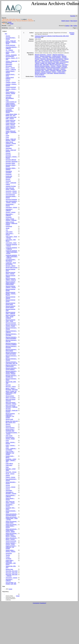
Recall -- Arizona (10, 474)
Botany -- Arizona (10, 68)
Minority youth (9, 419)
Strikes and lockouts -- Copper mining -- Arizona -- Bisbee (11, 530)
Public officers (9, 464)
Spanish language (46, 72)
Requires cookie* (72, 33)
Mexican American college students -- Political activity (10, 283)
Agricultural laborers (58, 59)
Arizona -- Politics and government (11, 62)
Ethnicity (8, 179)
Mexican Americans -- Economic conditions (11, 344)
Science (8, 489)
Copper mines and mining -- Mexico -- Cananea (11, 128)
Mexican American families (53, 68)
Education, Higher (10, 163)
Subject (67, 26)
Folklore (8, 184)
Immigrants (9, 217)
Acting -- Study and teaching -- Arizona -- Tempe (11, 42)
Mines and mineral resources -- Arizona (11, 403)
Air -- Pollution (9, 50)
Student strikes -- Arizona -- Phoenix (11, 551)
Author (75, 26)
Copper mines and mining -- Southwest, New (11, 132)
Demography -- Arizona (10, 146)
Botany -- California (11, 70)
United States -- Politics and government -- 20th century (11, 562)
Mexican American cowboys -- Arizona (11, 287)
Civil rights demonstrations (10, 98)
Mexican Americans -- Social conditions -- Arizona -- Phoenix (11, 372)
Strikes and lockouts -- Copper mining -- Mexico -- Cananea (11, 535)
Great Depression (10, 195)
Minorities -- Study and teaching (44, 62)
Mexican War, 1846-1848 (42, 65)
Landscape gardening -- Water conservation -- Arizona (12, 252)
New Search (74, 21)
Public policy (9, 465)
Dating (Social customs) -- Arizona (11, 143)
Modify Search (65, 21)
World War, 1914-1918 (12, 571)
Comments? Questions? (39, 603)
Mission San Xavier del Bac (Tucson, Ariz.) (12, 422)
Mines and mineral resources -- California (11, 406)
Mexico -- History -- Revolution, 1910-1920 (12, 389)
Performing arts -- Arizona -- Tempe (10, 438)
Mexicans (8, 385)
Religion (8, 476)
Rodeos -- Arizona (10, 477)
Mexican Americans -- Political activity (11, 366)
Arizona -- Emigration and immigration (11, 56)
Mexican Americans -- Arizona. (43, 55)
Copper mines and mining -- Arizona (10, 121)
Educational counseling (9, 172)
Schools (8, 485)
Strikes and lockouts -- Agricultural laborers (11, 515)
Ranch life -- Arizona (11, 472)
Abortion (8, 36)
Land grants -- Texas (11, 243)
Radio (7, 467)
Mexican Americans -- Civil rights (59, 65)
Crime (7, 137)
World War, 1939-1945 (12, 573)
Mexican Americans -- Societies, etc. (11, 376)
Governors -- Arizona (11, 191)
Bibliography (9, 64)
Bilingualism (9, 66)
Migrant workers (10, 396)
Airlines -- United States (58, 72)
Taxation (8, 555)
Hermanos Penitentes (11, 199)
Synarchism (9, 553)
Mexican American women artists (10, 304)
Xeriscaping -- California (9, 580)
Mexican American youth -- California (10, 313)
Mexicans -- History (11, 387)
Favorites (73, 16)
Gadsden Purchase (11, 186)
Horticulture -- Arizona (11, 207)
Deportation (9, 148)
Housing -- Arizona (11, 212)
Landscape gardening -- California (11, 248)
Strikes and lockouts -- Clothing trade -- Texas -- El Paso (12, 518)
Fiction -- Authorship (11, 183)
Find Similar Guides (40, 76)
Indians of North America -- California (11, 220)
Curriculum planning (40, 69)
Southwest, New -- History (42, 70)
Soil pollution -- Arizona (10, 505)
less (6, 34)
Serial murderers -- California (11, 496)
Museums (8, 426)
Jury (7, 230)
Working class (9, 569)
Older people (9, 436)
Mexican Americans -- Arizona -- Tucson (11, 325)
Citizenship (9, 95)
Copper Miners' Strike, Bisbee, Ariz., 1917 (11, 115)
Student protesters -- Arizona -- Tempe (11, 543)
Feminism (8, 181)
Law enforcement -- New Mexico (11, 260)
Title (71, 26)
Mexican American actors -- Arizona (10, 273)
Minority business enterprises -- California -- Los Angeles (10, 416)
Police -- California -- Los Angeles (11, 449)
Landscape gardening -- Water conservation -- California (12, 257)
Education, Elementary (12, 162)
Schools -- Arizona (10, 487)
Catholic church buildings (10, 78)
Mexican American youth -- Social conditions (10, 317)
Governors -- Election (11, 193)
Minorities (8, 409)
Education (8, 155)
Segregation (9, 490)
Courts (7, 135)
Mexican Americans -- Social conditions (11, 369)
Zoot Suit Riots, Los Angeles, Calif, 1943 (11, 583)
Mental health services (12, 268)
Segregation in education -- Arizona (11, 493)
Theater (8, 557)
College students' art (11, 102)
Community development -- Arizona (10, 111)
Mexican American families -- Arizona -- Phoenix (11, 294)
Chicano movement (11, 87)
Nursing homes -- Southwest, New (10, 430)
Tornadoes (8, 559)
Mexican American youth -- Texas (10, 320)
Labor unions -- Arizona (10, 234)
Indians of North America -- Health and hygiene (11, 223)
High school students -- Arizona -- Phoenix (11, 202)
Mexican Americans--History (58, 60)
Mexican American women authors (10, 307)
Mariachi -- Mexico (10, 266)
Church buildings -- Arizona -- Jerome (11, 93)
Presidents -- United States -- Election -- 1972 (11, 460)
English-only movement (9, 177)
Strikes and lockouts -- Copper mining (11, 522)
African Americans (10, 45)
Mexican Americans (11, 323)
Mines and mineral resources (10, 400)
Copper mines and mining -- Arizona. (10, 124)
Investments (9, 226)
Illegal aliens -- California (9, 215)
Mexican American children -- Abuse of (11, 279)
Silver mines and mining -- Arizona (10, 502)
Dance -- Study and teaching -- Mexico (11, 140)
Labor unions (9, 232)
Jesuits (7, 228)
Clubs (7, 100)
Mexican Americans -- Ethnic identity (11, 350)
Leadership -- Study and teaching (11, 263)
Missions (8, 424)
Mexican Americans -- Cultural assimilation (11, 338)
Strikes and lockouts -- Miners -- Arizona (11, 539)
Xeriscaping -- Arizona (11, 578)
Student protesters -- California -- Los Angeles (11, 547)
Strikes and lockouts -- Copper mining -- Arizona (11, 526)
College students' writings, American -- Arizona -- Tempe (11, 105)
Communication (10, 108)
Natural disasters (10, 428)
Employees (9, 174)
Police (7, 441)
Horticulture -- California (9, 210)
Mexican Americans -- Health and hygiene (11, 353)
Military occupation (11, 398)
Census (8, 81)
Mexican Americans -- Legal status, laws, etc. (12, 363)
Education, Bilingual (11, 160)
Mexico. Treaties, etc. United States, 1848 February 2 (11, 393)
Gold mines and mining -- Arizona (10, 189)
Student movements (11, 541)
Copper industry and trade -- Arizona (11, 118)
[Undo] (10, 22)
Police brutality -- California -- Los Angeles (10, 453)
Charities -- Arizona (11, 82)
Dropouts (8, 153)
